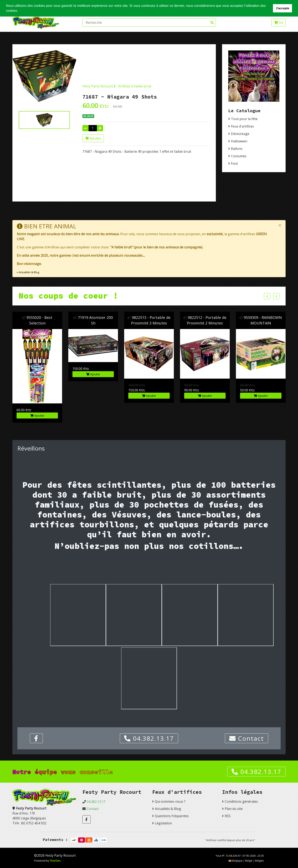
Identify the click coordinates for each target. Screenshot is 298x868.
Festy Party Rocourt (99, 86)
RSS (228, 816)
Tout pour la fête (244, 119)
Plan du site (234, 809)
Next (276, 296)
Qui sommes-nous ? (170, 801)
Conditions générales (241, 801)
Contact (247, 738)
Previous (267, 296)
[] (279, 23)
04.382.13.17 (149, 738)
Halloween (239, 141)
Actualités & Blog (168, 809)
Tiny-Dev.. (56, 861)
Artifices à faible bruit (135, 86)
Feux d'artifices (242, 126)
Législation (163, 823)
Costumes (239, 156)
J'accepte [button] (283, 8)
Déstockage (240, 134)
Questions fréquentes (172, 816)
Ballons (237, 149)
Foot (234, 163)
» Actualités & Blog (28, 272)
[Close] (280, 225)
